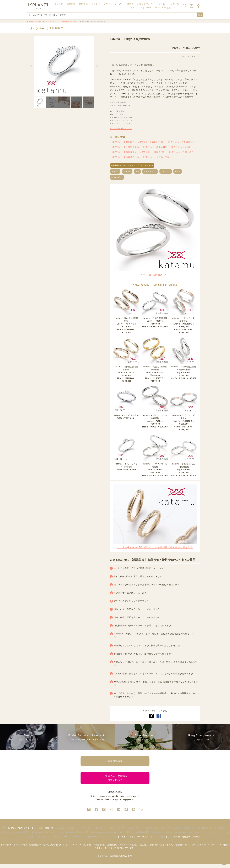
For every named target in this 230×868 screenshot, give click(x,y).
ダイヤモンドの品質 (51, 840)
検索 (200, 15)
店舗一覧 (175, 4)
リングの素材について (121, 129)
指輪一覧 (49, 832)
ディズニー (101, 832)
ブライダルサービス (72, 840)
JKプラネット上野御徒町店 (125, 147)
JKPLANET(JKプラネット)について (26, 832)
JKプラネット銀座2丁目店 (151, 142)
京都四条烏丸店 (98, 836)
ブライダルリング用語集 (178, 832)
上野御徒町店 (36, 836)
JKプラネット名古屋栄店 (124, 152)
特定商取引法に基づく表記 (187, 836)
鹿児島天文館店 (155, 836)
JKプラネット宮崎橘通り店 (125, 157)
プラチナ (115, 171)
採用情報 (161, 840)
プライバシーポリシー (130, 840)
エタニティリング (85, 832)
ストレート (166, 171)
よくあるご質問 (199, 832)
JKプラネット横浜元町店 (155, 147)
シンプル (127, 171)
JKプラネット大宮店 (181, 147)
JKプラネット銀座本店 (123, 142)
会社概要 (168, 836)
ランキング (159, 832)
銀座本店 (223, 832)
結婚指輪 (70, 832)
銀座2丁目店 (7, 836)
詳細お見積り (115, 762)
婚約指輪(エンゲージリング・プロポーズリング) (132, 165)
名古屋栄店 (71, 836)
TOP (5, 832)
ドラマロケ (35, 840)
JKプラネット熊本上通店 (181, 152)
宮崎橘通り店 (139, 836)
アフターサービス (92, 840)
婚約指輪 (60, 832)
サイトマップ (148, 840)
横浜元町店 (50, 836)
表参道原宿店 (21, 836)
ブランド (112, 832)
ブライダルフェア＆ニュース (215, 836)
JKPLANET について (165, 8)
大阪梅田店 (83, 836)
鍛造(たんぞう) (150, 171)
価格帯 (149, 832)
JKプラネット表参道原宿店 (181, 142)
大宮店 (60, 836)
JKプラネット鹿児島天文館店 (157, 157)
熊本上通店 (125, 836)
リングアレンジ (110, 840)
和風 (137, 171)
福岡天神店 (113, 836)
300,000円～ (117, 177)
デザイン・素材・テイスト (131, 832)
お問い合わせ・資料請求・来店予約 (184, 840)
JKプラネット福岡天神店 (153, 152)
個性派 (178, 171)
